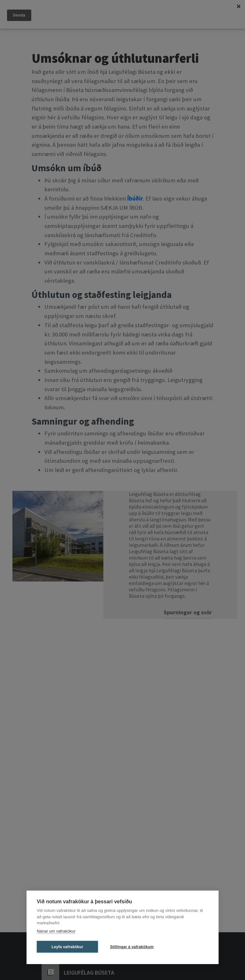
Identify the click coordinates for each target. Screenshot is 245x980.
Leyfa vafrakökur (67, 947)
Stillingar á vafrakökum (132, 947)
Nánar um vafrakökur (56, 931)
